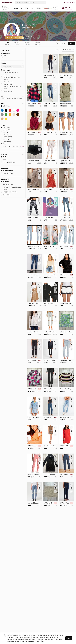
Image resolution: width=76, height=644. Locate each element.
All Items (5, 157)
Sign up (72, 2)
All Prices (5, 128)
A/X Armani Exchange (9, 72)
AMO (4, 89)
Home (32, 8)
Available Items (7, 184)
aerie (4, 75)
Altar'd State (6, 84)
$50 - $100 (6, 135)
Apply (22, 147)
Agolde (5, 80)
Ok (69, 638)
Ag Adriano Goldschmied (10, 77)
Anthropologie (7, 91)
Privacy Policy (39, 641)
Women (15, 8)
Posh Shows (47, 8)
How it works (56, 8)
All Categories (6, 53)
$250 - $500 (6, 139)
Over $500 (6, 142)
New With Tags (7, 173)
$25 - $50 (5, 132)
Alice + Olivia (6, 82)
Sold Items (6, 194)
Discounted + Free (8, 162)
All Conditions (7, 171)
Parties (39, 8)
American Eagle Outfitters (11, 87)
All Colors (5, 106)
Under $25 (6, 130)
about (64, 43)
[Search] (33, 2)
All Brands (6, 70)
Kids (27, 8)
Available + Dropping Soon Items (11, 188)
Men (21, 8)
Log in (66, 2)
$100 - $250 (6, 137)
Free (3, 160)
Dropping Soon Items (9, 192)
